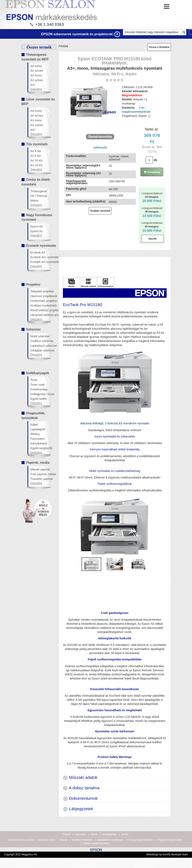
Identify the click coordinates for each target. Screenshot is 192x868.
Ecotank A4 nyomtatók (40, 262)
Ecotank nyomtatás (41, 246)
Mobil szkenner (40, 336)
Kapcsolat (80, 834)
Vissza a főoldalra (159, 47)
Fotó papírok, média (40, 474)
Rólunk (63, 840)
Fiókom (66, 834)
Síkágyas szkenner (40, 350)
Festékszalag (39, 389)
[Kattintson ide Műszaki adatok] (89, 283)
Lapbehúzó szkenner (40, 346)
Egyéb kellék (39, 399)
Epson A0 (37, 226)
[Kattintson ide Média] (72, 283)
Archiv (125, 834)
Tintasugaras (39, 191)
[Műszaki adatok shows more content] (80, 778)
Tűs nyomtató (37, 144)
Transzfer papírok (40, 479)
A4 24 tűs (37, 160)
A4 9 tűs (36, 151)
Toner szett (37, 385)
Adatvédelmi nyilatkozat (110, 840)
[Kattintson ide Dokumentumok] (106, 283)
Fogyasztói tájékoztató (170, 840)
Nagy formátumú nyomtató (37, 217)
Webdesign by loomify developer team (167, 854)
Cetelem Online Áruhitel (21, 840)
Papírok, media (38, 463)
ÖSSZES (36, 90)
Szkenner (34, 329)
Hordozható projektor (40, 301)
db (155, 160)
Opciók (153, 239)
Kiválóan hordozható (40, 306)
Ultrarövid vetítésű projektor (40, 315)
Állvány (35, 434)
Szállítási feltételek (82, 840)
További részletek (100, 211)
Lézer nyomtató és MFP (38, 102)
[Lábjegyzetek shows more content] (78, 809)
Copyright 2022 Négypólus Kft (20, 854)
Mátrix (34, 201)
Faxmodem (38, 439)
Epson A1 (37, 231)
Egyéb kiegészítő (40, 448)
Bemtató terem (47, 840)
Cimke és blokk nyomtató (36, 182)
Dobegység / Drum (40, 394)
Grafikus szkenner (40, 341)
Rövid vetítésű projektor (40, 310)
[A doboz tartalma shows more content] (81, 788)
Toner (34, 380)
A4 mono (36, 66)
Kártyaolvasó (39, 443)
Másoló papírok (40, 469)
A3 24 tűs (37, 165)
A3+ (33, 85)
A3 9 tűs (36, 156)
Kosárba (152, 172)
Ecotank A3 (38, 252)
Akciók (94, 834)
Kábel (34, 425)
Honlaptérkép (109, 834)
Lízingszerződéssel (152, 197)
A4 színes (37, 71)
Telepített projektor (40, 291)
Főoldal (63, 46)
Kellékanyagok (38, 373)
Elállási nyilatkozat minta (96, 843)
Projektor (33, 285)
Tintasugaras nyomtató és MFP (35, 57)
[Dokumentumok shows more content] (80, 798)
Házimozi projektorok (40, 296)
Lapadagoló (38, 429)
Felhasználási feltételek (140, 840)
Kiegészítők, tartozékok (33, 416)
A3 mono (36, 75)
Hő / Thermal (39, 196)
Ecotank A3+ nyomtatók (40, 257)
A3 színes (37, 80)
